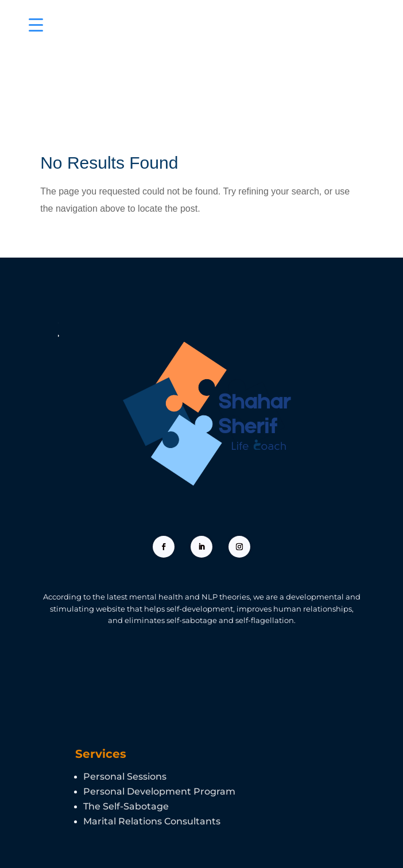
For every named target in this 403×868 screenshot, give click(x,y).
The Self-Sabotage (126, 806)
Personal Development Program (159, 791)
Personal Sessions (125, 776)
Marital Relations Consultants (152, 821)
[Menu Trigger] (36, 24)
